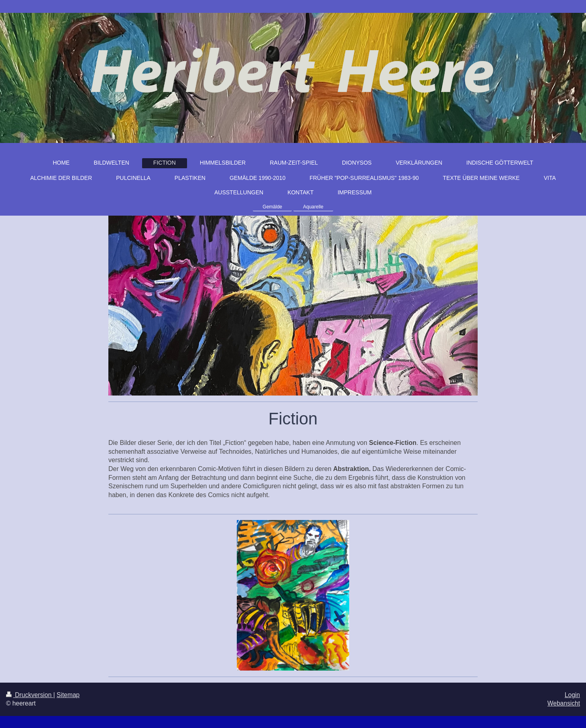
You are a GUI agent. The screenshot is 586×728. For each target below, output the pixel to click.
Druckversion (30, 695)
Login (572, 695)
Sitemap (68, 695)
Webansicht (564, 703)
